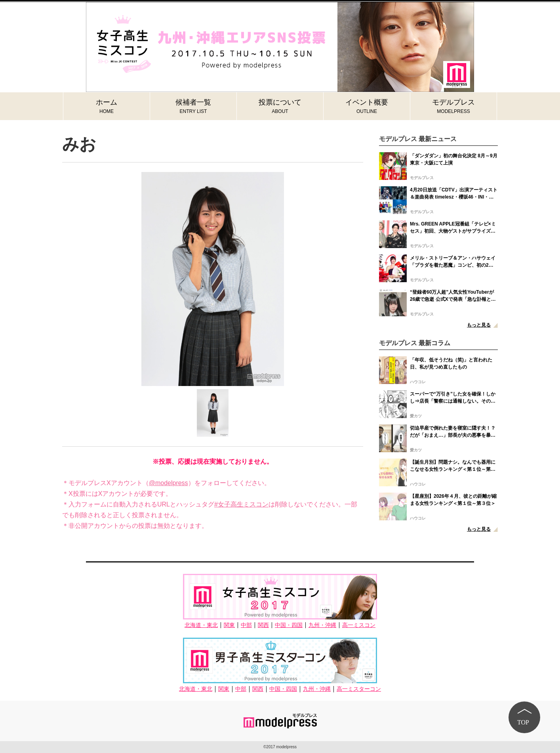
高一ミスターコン (359, 689)
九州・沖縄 (322, 625)
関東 (229, 625)
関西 (263, 625)
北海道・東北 (201, 625)
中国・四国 (289, 625)
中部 (246, 625)
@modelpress (169, 483)
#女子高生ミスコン (241, 504)
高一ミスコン (359, 625)
